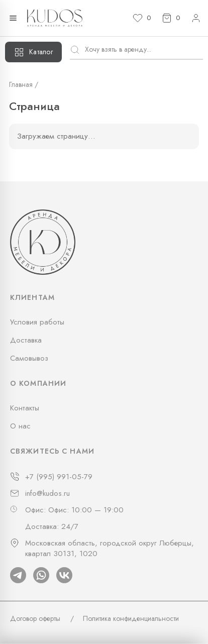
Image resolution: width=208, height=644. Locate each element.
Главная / (24, 84)
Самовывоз (29, 358)
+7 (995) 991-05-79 (59, 477)
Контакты (25, 408)
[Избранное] (142, 18)
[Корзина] (171, 18)
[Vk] (64, 575)
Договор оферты (35, 618)
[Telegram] (18, 575)
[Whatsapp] (41, 575)
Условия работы (37, 322)
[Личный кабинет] (196, 18)
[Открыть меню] (13, 18)
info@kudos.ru (47, 494)
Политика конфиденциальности (131, 618)
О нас (20, 426)
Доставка (26, 340)
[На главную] (55, 18)
